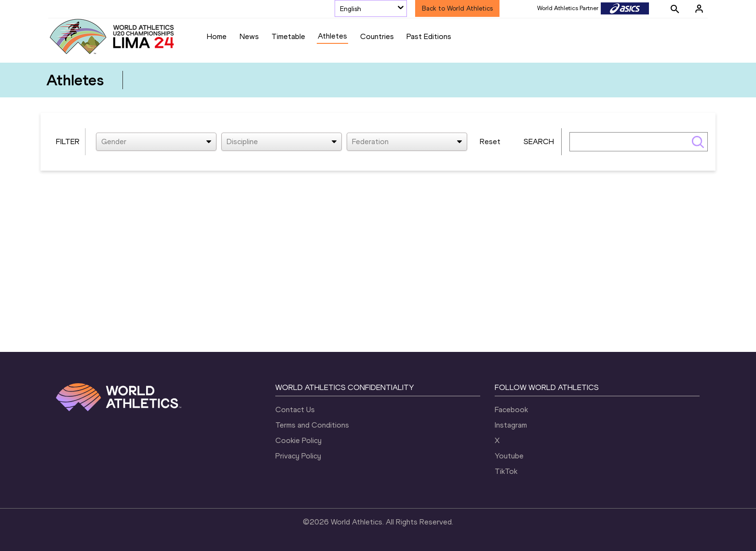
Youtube (509, 456)
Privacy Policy (298, 456)
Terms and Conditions (312, 425)
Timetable (288, 36)
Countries (377, 36)
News (249, 36)
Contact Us (295, 410)
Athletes (332, 36)
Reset (490, 141)
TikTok (506, 471)
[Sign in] (699, 9)
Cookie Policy (298, 440)
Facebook (511, 410)
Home (217, 36)
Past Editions (429, 36)
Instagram (511, 425)
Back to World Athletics (457, 8)
